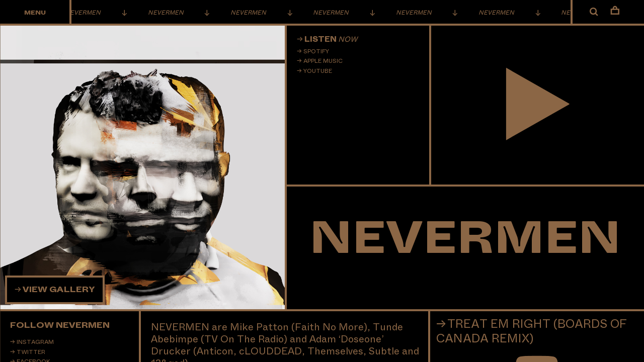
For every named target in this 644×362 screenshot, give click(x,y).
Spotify (316, 51)
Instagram (35, 342)
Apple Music (323, 61)
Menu (35, 13)
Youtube (318, 71)
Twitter (31, 352)
